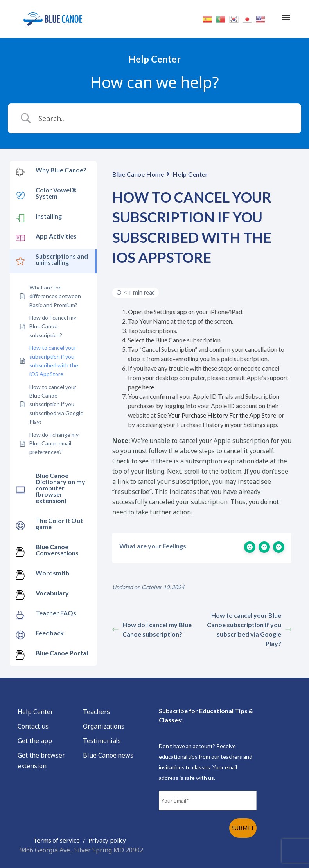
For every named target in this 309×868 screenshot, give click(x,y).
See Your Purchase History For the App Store (217, 415)
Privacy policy (107, 840)
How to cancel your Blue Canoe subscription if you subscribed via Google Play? (249, 629)
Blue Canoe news (108, 755)
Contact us (33, 726)
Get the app (35, 741)
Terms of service (57, 840)
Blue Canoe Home (138, 174)
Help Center (190, 174)
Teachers (96, 712)
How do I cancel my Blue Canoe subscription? (152, 629)
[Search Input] (164, 118)
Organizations (104, 726)
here (148, 387)
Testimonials (102, 741)
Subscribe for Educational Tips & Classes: (206, 715)
